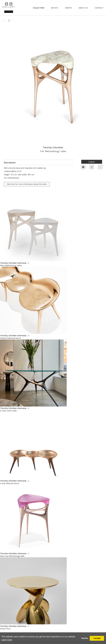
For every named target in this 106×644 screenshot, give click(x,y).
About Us (83, 8)
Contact (99, 8)
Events (68, 8)
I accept (97, 638)
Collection (38, 8)
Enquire (92, 162)
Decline (85, 638)
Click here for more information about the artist (27, 184)
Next (13, 20)
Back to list (9, 20)
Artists (55, 8)
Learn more (7, 640)
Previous (5, 20)
